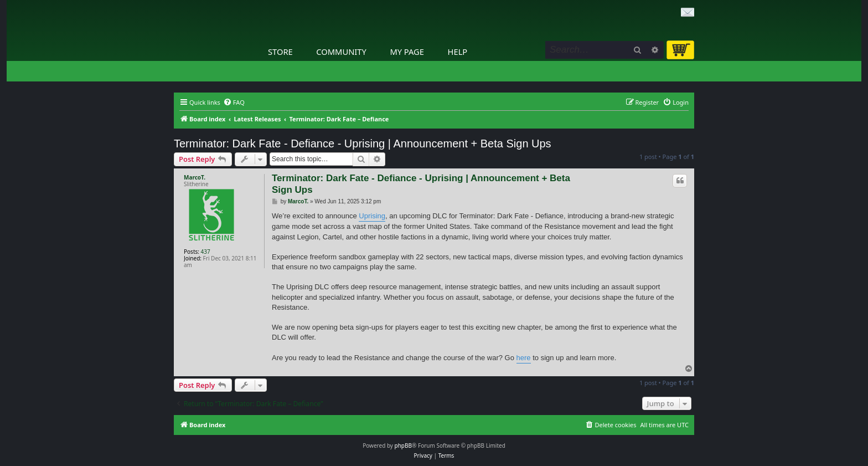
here (524, 358)
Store (280, 52)
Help (458, 52)
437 (206, 252)
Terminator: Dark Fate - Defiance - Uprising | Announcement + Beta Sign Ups (363, 144)
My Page (407, 52)
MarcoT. (195, 177)
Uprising (372, 216)
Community (341, 52)
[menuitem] (234, 103)
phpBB (403, 445)
